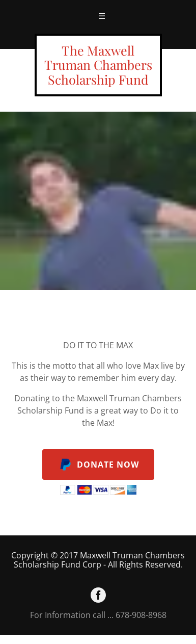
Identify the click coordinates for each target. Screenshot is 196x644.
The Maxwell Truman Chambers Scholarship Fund (98, 65)
